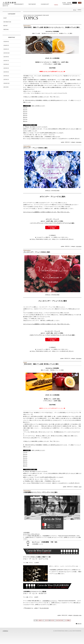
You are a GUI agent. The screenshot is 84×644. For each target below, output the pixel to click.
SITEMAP (69, 3)
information (79, 142)
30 (62, 620)
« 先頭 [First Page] (39, 620)
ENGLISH (75, 3)
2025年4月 (6, 72)
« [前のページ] (42, 620)
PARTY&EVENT (32, 4)
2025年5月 (6, 68)
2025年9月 (6, 57)
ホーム (75, 10)
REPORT (6, 26)
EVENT (5, 18)
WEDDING (6, 29)
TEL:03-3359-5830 (44, 608)
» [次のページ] (66, 620)
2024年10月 (6, 83)
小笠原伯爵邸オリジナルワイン (50, 601)
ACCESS (64, 3)
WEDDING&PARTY (19, 4)
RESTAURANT (6, 4)
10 (57, 620)
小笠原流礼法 (5, 631)
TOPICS (56, 5)
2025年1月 (6, 79)
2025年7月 (6, 61)
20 (60, 620)
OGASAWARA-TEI (67, 4)
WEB (29, 608)
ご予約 (80, 3)
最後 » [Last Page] (69, 620)
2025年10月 (6, 53)
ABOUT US (5, 6)
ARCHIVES (6, 87)
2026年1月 (6, 49)
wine (80, 615)
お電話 (36, 608)
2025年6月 (6, 64)
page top (79, 624)
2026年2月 (6, 45)
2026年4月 (6, 42)
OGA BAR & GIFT (45, 4)
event (80, 487)
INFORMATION (7, 22)
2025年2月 (6, 76)
